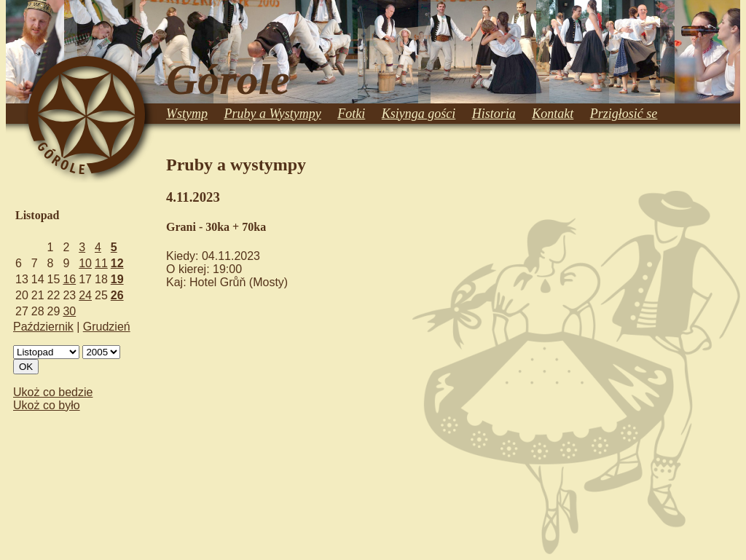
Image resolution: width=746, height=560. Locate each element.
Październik (43, 327)
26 (117, 295)
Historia (494, 114)
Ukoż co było (47, 405)
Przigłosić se (624, 114)
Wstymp (187, 114)
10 (85, 263)
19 (117, 279)
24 (85, 295)
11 (101, 263)
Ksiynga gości (419, 114)
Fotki (351, 114)
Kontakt (553, 114)
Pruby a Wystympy (273, 114)
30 (69, 311)
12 (117, 263)
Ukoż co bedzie (53, 392)
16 (69, 279)
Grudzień (107, 327)
